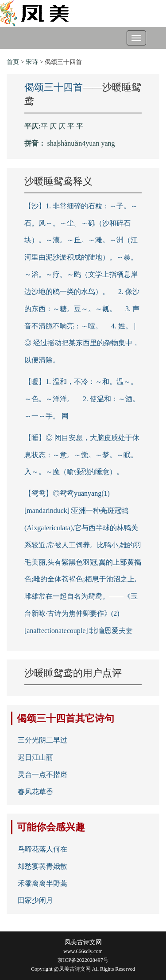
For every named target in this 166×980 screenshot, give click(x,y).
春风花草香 (35, 792)
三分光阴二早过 (42, 740)
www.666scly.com (83, 951)
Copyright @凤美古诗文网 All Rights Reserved (83, 969)
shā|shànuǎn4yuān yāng (81, 143)
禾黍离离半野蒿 (42, 884)
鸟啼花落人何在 (42, 849)
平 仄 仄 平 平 (62, 126)
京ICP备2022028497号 (83, 960)
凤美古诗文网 (83, 942)
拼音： (35, 143)
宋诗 (32, 62)
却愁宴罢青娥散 (42, 866)
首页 (13, 62)
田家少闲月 (35, 900)
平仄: (33, 126)
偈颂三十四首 (54, 87)
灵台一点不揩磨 (42, 775)
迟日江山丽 (35, 757)
